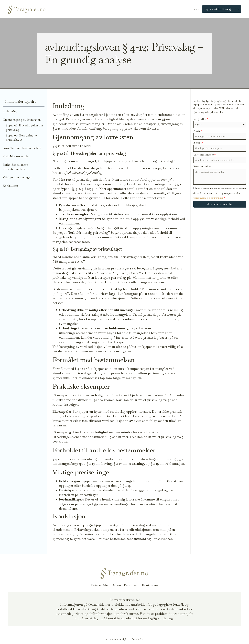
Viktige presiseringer (17, 177)
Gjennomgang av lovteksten (22, 120)
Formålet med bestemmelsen (22, 148)
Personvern (133, 585)
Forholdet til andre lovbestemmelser (15, 167)
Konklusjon (10, 186)
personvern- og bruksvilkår (208, 198)
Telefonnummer (205, 155)
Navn (198, 131)
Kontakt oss (153, 585)
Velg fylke (201, 119)
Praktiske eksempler (16, 156)
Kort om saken (203, 166)
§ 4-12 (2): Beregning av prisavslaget (22, 137)
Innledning (10, 111)
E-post (198, 143)
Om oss (193, 9)
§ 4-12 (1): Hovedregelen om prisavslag (25, 127)
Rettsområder (97, 585)
